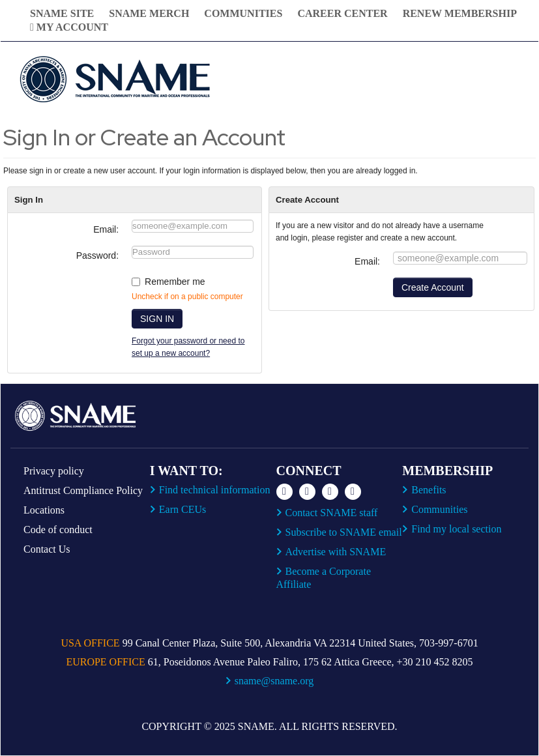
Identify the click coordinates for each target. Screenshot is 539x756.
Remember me (175, 282)
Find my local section (456, 529)
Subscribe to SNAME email (344, 532)
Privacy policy (54, 471)
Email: (106, 229)
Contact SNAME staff (332, 513)
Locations (44, 510)
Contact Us (47, 549)
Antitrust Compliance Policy (83, 490)
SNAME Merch (149, 13)
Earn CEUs (182, 509)
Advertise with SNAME (336, 552)
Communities (243, 13)
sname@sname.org (274, 681)
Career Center (342, 13)
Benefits (429, 490)
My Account (69, 27)
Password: (97, 255)
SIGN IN (157, 319)
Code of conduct (58, 530)
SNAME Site (62, 13)
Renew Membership (460, 13)
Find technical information (215, 490)
